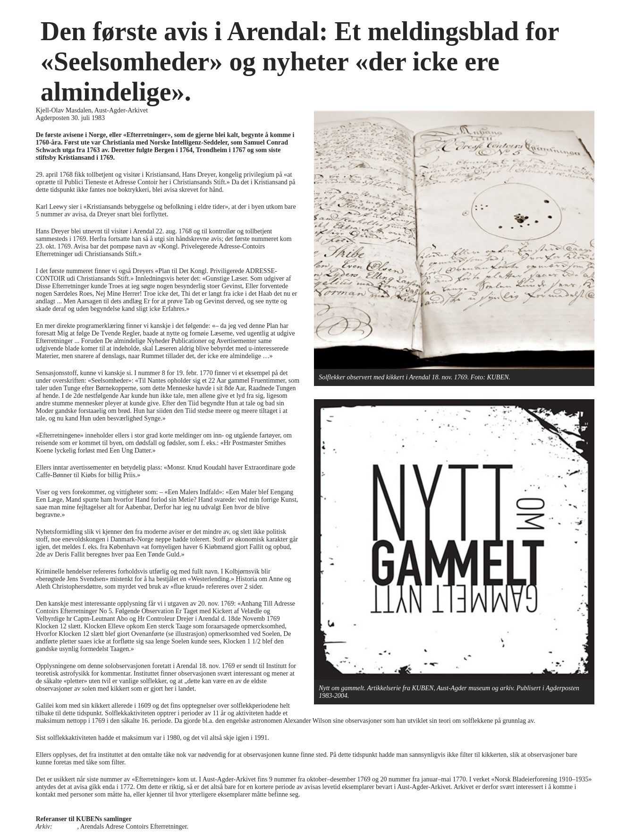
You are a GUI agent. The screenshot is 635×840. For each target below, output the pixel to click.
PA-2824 (65, 827)
